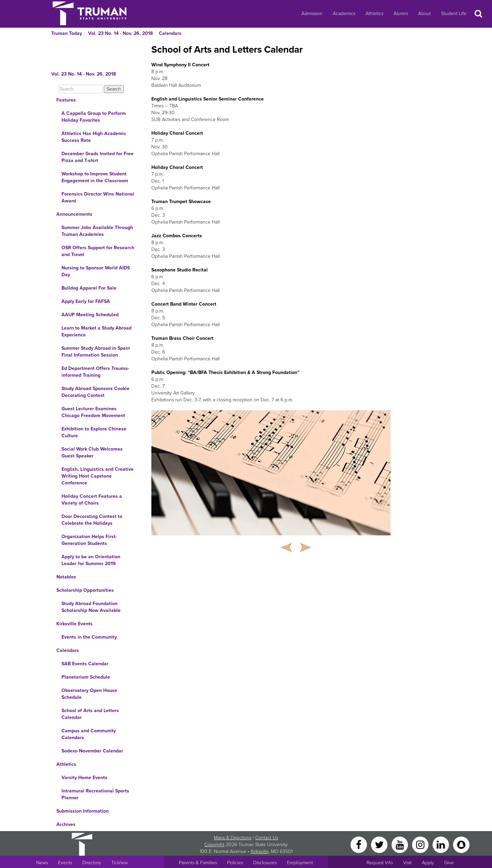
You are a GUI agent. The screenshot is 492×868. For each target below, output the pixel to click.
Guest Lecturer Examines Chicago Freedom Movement (93, 412)
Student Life (454, 14)
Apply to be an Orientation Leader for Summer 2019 (91, 560)
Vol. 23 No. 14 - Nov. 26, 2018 (120, 33)
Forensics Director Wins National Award (98, 197)
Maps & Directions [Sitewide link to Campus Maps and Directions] (233, 838)
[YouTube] (400, 844)
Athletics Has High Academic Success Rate (94, 137)
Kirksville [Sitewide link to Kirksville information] (260, 851)
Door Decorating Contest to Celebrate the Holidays (92, 520)
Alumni (401, 14)
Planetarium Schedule (86, 677)
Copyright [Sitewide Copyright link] (214, 845)
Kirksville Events (74, 624)
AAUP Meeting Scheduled (90, 315)
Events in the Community (89, 637)
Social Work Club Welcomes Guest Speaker (92, 452)
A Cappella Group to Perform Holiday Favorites (94, 117)
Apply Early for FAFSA (86, 301)
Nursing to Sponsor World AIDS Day (96, 271)
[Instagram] (421, 844)
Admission (312, 14)
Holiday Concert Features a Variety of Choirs (92, 500)
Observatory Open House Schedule (89, 694)
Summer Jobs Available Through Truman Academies (97, 231)
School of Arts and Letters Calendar (90, 714)
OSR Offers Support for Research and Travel (98, 251)
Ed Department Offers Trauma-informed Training (95, 372)
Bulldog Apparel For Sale (89, 288)
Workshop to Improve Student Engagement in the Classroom (95, 177)
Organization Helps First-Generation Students (89, 540)
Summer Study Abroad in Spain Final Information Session (96, 352)
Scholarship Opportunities (85, 590)
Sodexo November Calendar (92, 751)
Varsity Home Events (84, 778)
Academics (344, 14)
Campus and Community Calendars (89, 734)
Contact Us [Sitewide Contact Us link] (267, 838)
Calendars (170, 33)
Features (66, 100)
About (425, 14)
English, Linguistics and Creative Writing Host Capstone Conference (98, 476)
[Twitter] (380, 844)
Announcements (74, 214)
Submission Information (83, 811)
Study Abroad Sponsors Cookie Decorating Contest (95, 392)
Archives (66, 824)
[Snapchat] (461, 844)
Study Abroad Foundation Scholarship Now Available (91, 607)
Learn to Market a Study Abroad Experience (97, 331)
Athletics (374, 14)
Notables (66, 577)
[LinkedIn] (441, 844)
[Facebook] (359, 844)
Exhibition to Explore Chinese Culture (94, 432)
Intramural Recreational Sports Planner (95, 794)
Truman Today (67, 33)
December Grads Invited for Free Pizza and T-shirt (98, 157)
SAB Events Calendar (85, 664)
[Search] (80, 89)
